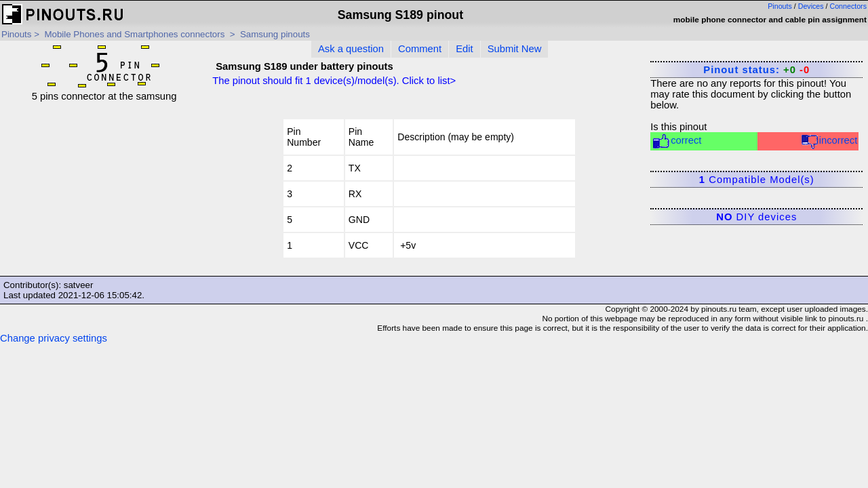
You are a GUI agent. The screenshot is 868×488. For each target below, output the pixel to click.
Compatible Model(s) (757, 180)
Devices (811, 6)
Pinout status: (756, 70)
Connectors (849, 6)
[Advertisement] (104, 186)
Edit (465, 49)
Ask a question (351, 49)
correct (676, 141)
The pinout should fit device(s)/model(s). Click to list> (334, 81)
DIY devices (756, 217)
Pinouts (780, 6)
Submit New (515, 49)
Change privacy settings (54, 338)
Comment (420, 49)
